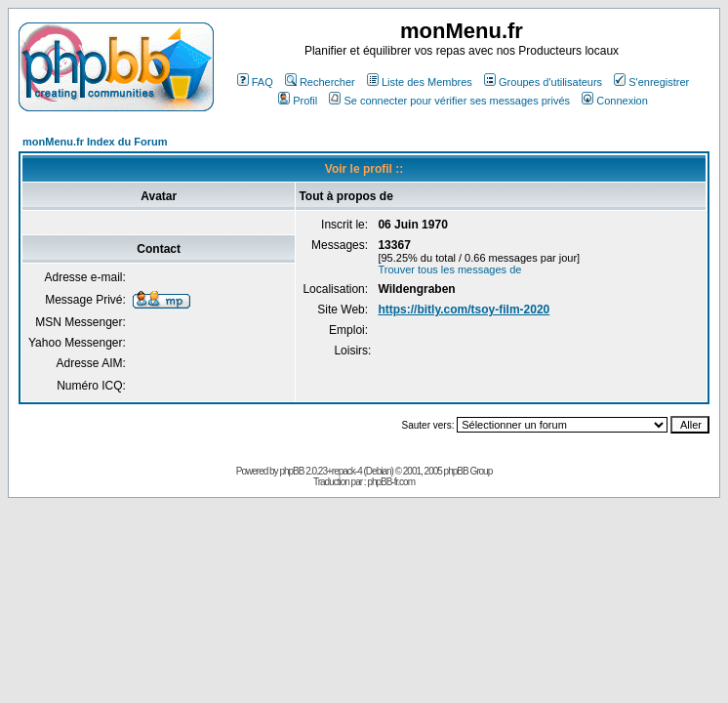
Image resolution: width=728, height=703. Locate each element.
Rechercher (320, 82)
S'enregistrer (651, 82)
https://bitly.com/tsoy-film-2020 (464, 310)
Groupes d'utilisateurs (543, 82)
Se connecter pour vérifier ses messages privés (449, 101)
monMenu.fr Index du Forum (95, 142)
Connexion (615, 101)
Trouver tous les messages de (449, 269)
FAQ (255, 82)
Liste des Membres (420, 82)
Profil (298, 101)
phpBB (291, 471)
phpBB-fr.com (391, 482)
